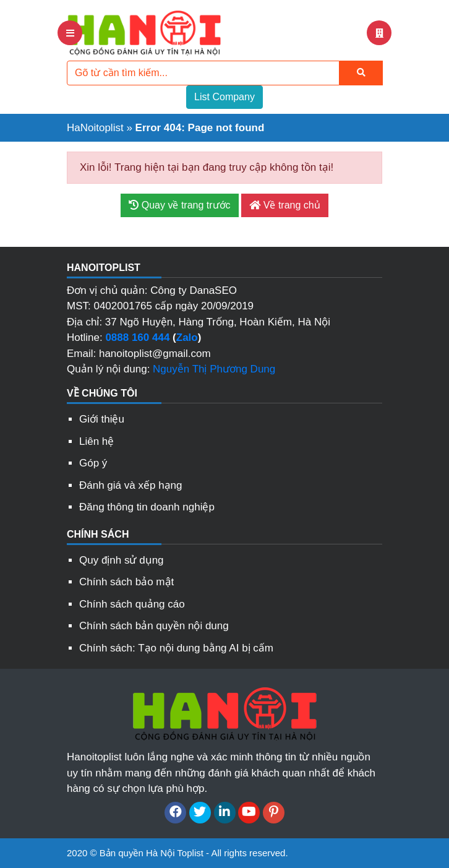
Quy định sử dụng (122, 560)
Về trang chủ (284, 205)
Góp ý (93, 463)
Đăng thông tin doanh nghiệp (147, 507)
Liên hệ (96, 441)
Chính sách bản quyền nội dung (154, 626)
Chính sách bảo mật (126, 582)
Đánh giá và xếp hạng (131, 485)
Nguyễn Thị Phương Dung (214, 369)
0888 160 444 (137, 337)
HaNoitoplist (95, 128)
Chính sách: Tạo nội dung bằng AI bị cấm (176, 648)
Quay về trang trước (179, 205)
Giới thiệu (102, 419)
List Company (224, 97)
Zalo (187, 337)
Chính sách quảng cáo (132, 604)
